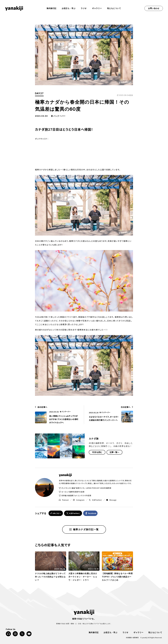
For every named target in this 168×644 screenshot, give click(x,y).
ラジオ (84, 8)
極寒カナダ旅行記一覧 (84, 529)
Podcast (64, 500)
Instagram (79, 500)
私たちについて (114, 8)
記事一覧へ (114, 452)
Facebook (93, 513)
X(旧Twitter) (95, 500)
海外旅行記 (94, 632)
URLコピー (57, 513)
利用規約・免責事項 (132, 637)
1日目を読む (97, 452)
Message (111, 500)
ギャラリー (97, 8)
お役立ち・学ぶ (69, 8)
